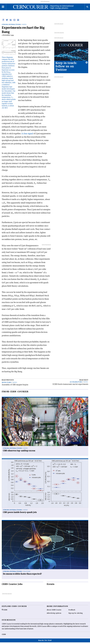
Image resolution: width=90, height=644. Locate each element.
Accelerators (76, 384)
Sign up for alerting (76, 615)
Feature (27, 573)
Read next (84, 382)
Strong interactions (11, 26)
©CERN (4, 612)
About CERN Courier (54, 612)
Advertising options (54, 615)
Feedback (72, 612)
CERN (4, 636)
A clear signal (27, 135)
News (24, 26)
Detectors (7, 384)
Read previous (8, 382)
